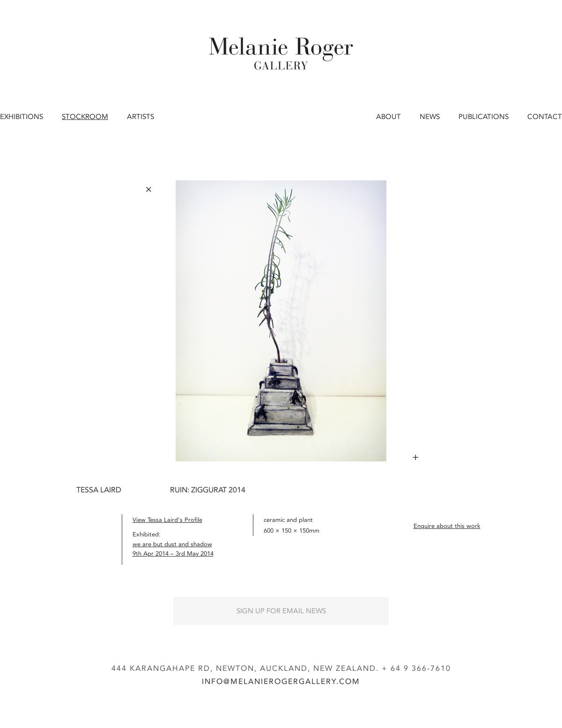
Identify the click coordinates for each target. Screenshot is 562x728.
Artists (140, 117)
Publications (484, 117)
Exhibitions (22, 117)
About (388, 117)
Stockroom (85, 117)
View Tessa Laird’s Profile (167, 520)
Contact (545, 117)
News (430, 117)
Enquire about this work (447, 526)
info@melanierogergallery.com (281, 681)
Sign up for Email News (281, 611)
